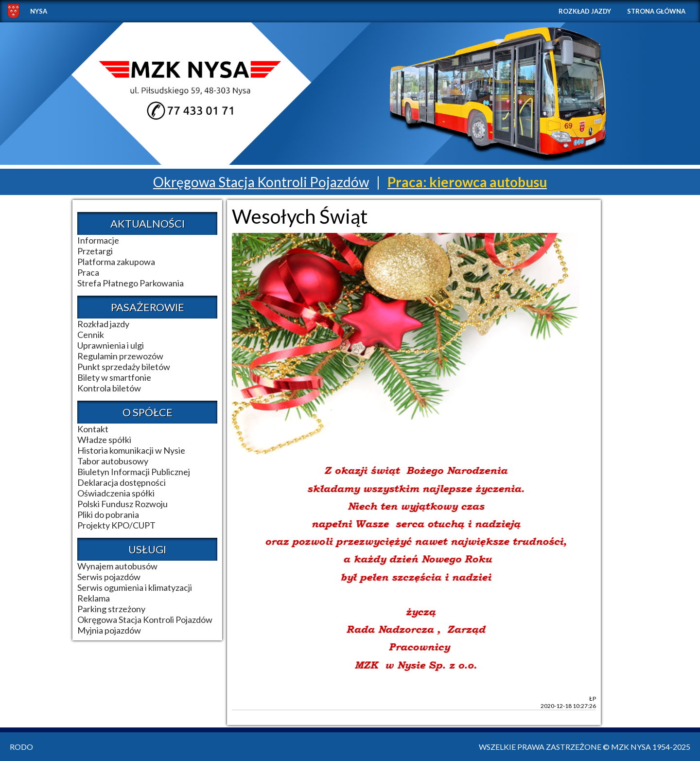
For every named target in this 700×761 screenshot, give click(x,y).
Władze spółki (104, 440)
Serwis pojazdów (109, 577)
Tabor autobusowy (113, 461)
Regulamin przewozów (120, 356)
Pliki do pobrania (108, 514)
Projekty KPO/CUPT (116, 525)
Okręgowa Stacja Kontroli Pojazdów (261, 182)
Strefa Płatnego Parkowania (131, 283)
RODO (21, 747)
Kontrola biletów (109, 388)
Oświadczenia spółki (116, 493)
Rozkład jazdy (585, 11)
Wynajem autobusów (117, 566)
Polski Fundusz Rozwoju (122, 504)
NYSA (39, 11)
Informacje (98, 240)
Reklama (94, 598)
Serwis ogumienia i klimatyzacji (135, 587)
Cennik (91, 335)
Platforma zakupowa (116, 262)
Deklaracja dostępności (122, 482)
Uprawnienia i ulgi (111, 345)
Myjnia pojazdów (109, 630)
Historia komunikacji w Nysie (131, 450)
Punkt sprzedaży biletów (124, 367)
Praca (88, 272)
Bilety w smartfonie (114, 377)
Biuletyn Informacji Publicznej (134, 472)
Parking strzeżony (111, 609)
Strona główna (656, 11)
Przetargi (95, 251)
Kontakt (93, 429)
